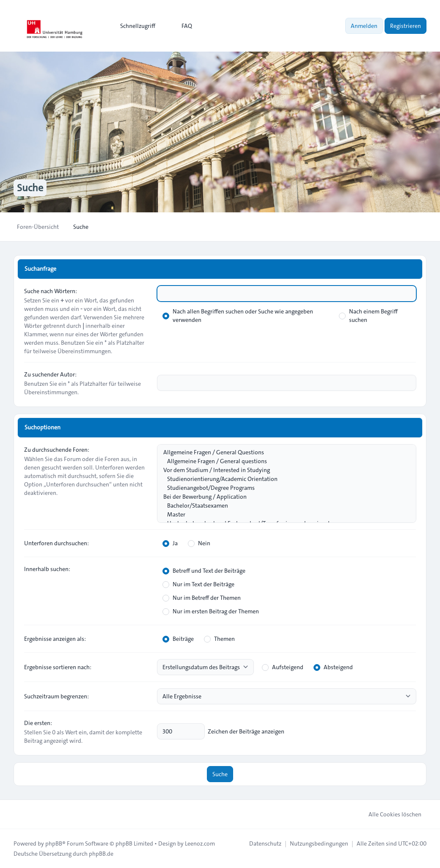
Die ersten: (38, 723)
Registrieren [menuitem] (406, 26)
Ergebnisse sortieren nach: (58, 667)
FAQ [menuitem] (181, 26)
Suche (220, 774)
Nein (199, 543)
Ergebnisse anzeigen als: (55, 639)
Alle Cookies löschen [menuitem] (389, 814)
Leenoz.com (200, 843)
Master (282, 515)
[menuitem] (134, 26)
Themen (219, 639)
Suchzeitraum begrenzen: (56, 696)
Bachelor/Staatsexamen (282, 506)
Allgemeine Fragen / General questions (282, 461)
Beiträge (178, 639)
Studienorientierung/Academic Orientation (282, 479)
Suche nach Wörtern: (51, 291)
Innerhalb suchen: (47, 569)
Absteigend (333, 667)
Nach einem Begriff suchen (368, 316)
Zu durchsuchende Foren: (57, 450)
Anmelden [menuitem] (364, 26)
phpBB (54, 843)
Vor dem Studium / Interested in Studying (282, 470)
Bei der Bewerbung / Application (282, 497)
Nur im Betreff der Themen (202, 598)
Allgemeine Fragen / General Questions (282, 452)
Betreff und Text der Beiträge (204, 571)
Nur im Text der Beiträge (198, 584)
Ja (170, 543)
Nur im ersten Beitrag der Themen (211, 611)
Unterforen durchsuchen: (56, 543)
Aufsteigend (283, 667)
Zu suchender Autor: (50, 374)
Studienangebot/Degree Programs (282, 488)
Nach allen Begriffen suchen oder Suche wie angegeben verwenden (238, 316)
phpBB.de (101, 854)
